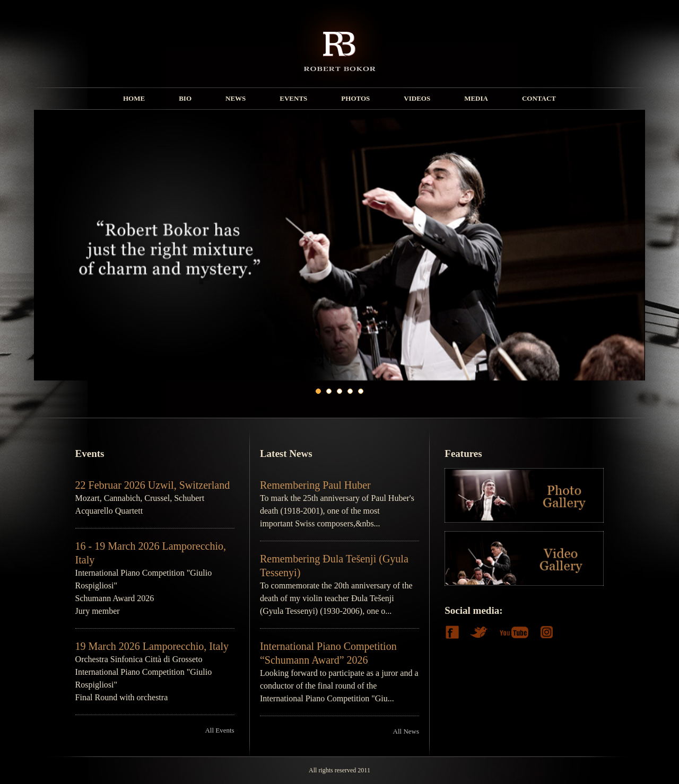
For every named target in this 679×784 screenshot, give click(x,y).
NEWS (236, 98)
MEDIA (476, 98)
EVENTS (293, 98)
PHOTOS (355, 98)
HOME (134, 98)
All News (406, 731)
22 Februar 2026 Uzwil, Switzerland (153, 485)
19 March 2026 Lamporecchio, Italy (152, 646)
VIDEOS (417, 98)
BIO (185, 98)
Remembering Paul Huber (315, 485)
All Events (219, 730)
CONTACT (539, 98)
